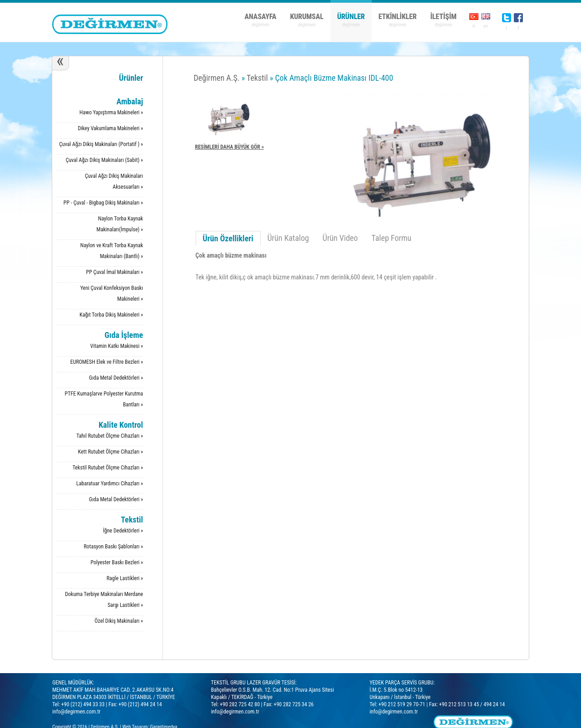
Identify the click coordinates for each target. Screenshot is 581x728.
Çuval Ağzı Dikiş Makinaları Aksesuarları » (114, 181)
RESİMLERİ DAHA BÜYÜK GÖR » (230, 147)
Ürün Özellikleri (228, 238)
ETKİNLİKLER (398, 17)
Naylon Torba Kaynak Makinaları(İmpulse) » (120, 224)
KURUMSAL (307, 17)
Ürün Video (340, 238)
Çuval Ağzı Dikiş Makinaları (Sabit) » (104, 160)
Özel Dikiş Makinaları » (119, 621)
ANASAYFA (261, 17)
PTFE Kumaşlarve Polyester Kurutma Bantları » (104, 399)
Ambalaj (130, 101)
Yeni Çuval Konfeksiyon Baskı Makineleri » (112, 293)
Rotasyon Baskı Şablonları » (113, 547)
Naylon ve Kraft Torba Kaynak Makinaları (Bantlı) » (112, 251)
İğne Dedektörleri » (123, 531)
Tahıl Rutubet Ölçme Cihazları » (110, 436)
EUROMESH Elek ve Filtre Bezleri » (107, 362)
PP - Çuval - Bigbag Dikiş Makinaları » (103, 203)
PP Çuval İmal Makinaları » (115, 272)
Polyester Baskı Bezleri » (117, 562)
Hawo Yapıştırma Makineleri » (111, 112)
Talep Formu (391, 238)
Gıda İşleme (124, 335)
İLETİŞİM (443, 17)
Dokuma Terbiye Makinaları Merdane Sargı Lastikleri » (104, 600)
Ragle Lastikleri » (125, 578)
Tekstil (132, 520)
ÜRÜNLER (351, 17)
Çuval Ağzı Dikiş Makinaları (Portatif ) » (101, 144)
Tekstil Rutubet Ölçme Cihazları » (108, 468)
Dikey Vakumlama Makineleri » (110, 128)
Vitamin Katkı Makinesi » (117, 346)
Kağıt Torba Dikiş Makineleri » (111, 315)
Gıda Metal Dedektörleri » (116, 378)
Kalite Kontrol (121, 425)
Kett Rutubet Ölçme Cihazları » (111, 452)
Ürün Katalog (288, 238)
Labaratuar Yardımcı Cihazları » (110, 484)
